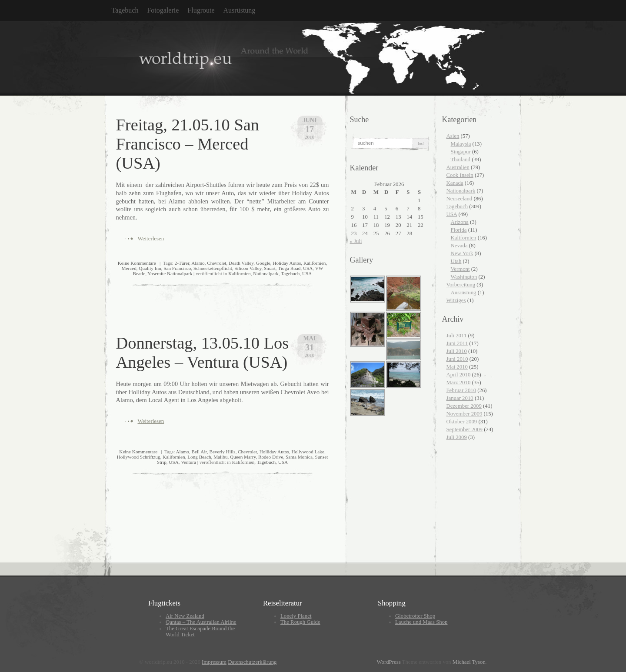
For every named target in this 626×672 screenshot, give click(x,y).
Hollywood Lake (308, 452)
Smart (270, 268)
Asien (453, 136)
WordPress (388, 662)
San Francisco (177, 268)
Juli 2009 (457, 437)
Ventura (188, 462)
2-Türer (182, 263)
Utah (456, 261)
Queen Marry (243, 457)
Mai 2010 (457, 367)
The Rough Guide (300, 622)
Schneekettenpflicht (213, 268)
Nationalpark (266, 273)
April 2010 (459, 375)
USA (308, 268)
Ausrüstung (240, 10)
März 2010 (459, 383)
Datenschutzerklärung (252, 662)
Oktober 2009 (462, 422)
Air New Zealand (185, 616)
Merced (129, 268)
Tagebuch (125, 10)
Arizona (460, 222)
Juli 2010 (457, 351)
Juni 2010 (457, 359)
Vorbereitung (461, 285)
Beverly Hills (222, 452)
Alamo (198, 263)
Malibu (220, 457)
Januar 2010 (460, 398)
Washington (464, 277)
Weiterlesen (151, 238)
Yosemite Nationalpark (170, 273)
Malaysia (461, 144)
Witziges (456, 300)
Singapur (461, 152)
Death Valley (241, 263)
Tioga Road (289, 268)
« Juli (356, 241)
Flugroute (201, 10)
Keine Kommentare (137, 263)
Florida (459, 230)
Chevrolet (216, 263)
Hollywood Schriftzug (139, 457)
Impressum (214, 662)
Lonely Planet (296, 616)
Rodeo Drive (271, 457)
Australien (458, 167)
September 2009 (465, 429)
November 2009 (465, 414)
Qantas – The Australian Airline (201, 622)
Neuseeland (460, 199)
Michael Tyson (469, 662)
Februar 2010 (461, 390)
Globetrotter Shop (415, 616)
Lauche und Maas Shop (421, 622)
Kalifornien (315, 263)
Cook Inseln (460, 175)
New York (462, 253)
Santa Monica (299, 457)
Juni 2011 (457, 343)
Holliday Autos (274, 452)
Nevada (459, 246)
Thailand (461, 160)
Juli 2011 (457, 336)
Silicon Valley (248, 268)
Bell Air (199, 452)
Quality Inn (150, 268)
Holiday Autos (287, 263)
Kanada (455, 183)
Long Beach (199, 457)
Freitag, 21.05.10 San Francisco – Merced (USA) (188, 144)
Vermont (460, 269)
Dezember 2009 (464, 406)
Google (263, 263)
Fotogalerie (163, 10)
